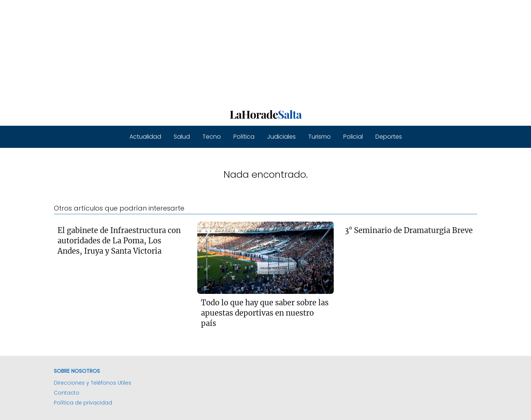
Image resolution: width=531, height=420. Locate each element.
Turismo (320, 137)
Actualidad (145, 137)
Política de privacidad (83, 403)
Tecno (212, 137)
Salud (182, 137)
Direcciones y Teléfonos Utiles (93, 383)
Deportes (389, 137)
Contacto (67, 393)
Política (244, 137)
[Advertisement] (221, 52)
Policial (353, 137)
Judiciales (281, 137)
